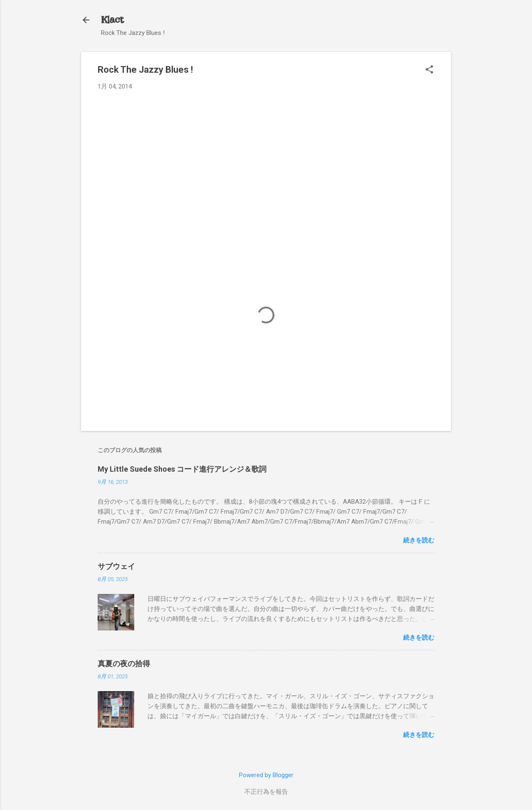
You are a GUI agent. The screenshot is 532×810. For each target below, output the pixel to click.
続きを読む (419, 540)
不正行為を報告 (266, 792)
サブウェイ (116, 566)
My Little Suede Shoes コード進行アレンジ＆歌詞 (182, 469)
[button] (429, 70)
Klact (112, 20)
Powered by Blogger (266, 775)
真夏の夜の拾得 (124, 664)
